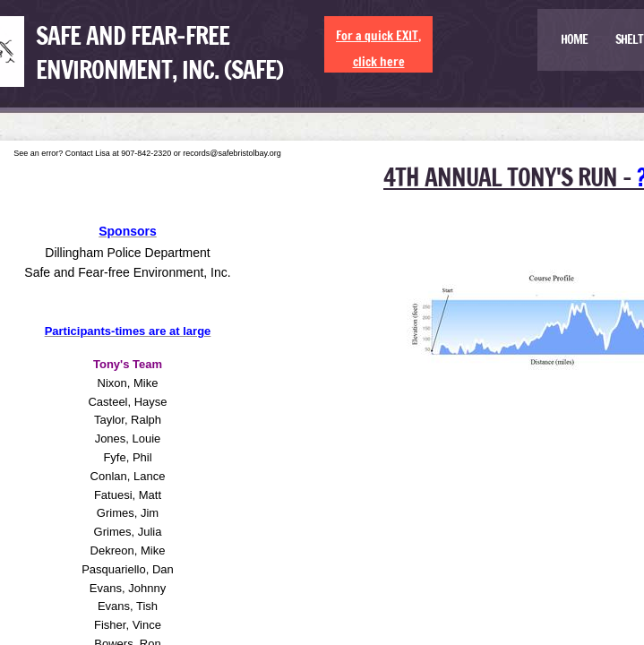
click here (379, 62)
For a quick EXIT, (378, 36)
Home (574, 39)
